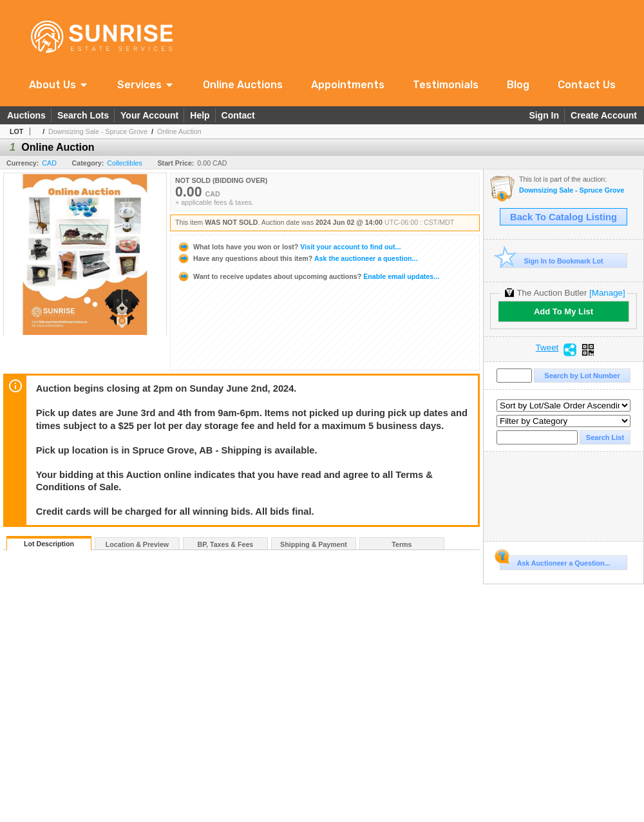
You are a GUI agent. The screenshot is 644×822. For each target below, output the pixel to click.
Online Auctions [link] (243, 85)
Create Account (604, 115)
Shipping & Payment (314, 544)
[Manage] (607, 293)
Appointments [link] (348, 85)
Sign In (544, 115)
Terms (402, 544)
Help (200, 115)
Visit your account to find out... (289, 247)
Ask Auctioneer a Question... (555, 561)
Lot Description (49, 544)
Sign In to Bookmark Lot (552, 261)
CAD (49, 163)
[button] (59, 85)
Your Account (149, 115)
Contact (238, 115)
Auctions (26, 115)
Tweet (547, 348)
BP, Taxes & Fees (226, 544)
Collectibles (125, 163)
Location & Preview (137, 544)
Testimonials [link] (446, 85)
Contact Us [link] (587, 85)
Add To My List (563, 311)
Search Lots (83, 115)
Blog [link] (518, 85)
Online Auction (179, 131)
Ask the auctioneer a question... (297, 258)
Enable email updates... (308, 276)
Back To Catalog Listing (563, 217)
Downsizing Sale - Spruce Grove (98, 131)
